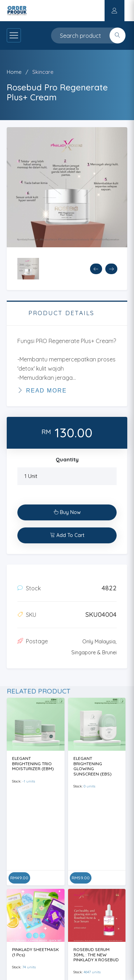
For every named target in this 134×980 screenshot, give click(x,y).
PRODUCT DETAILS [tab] (61, 313)
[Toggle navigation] (14, 35)
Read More (42, 390)
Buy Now (67, 512)
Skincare (43, 72)
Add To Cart (67, 535)
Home (14, 72)
